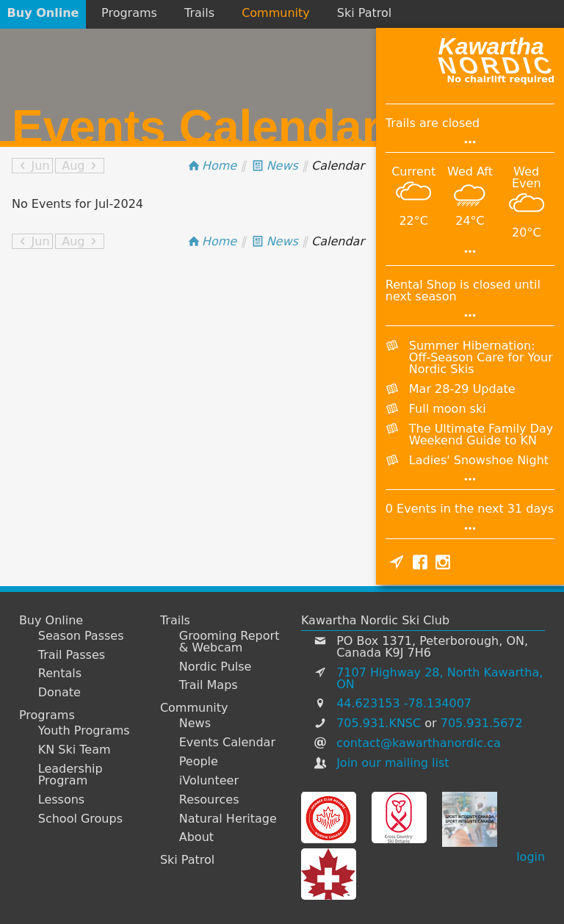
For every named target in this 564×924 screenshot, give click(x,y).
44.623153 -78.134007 (404, 703)
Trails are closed (433, 123)
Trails (199, 13)
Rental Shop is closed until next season (463, 290)
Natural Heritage (228, 819)
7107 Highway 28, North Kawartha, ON (440, 678)
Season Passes (81, 636)
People (199, 762)
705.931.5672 (482, 723)
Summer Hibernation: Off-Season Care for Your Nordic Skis (481, 357)
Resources (209, 800)
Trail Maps (209, 685)
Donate (59, 693)
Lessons (61, 800)
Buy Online (43, 13)
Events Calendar (227, 743)
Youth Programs (84, 731)
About (196, 837)
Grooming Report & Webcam (229, 642)
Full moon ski (448, 409)
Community (276, 13)
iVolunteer (209, 781)
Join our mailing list (393, 763)
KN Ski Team (75, 750)
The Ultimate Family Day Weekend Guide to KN (481, 434)
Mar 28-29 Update (462, 389)
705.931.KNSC (379, 723)
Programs (129, 13)
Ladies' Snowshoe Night (479, 460)
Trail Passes (72, 655)
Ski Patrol (364, 13)
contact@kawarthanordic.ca (419, 743)
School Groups (80, 819)
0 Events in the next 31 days (470, 509)
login (531, 857)
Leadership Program (70, 775)
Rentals (60, 674)
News (195, 723)
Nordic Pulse (216, 667)
